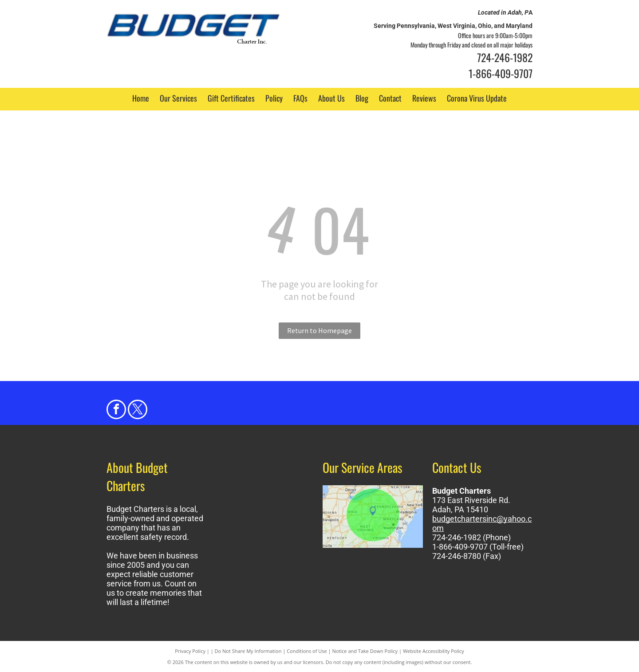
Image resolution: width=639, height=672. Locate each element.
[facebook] (116, 411)
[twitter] (138, 411)
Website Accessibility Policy (434, 651)
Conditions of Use (307, 651)
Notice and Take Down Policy (365, 651)
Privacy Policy (190, 651)
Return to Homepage (319, 330)
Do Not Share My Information (248, 651)
